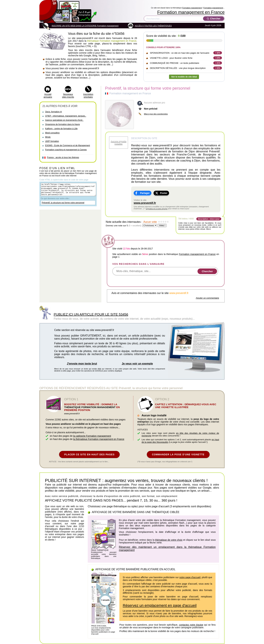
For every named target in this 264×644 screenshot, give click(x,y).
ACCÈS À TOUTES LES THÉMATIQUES (153, 26)
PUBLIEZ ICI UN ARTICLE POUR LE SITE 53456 (91, 314)
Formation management (192, 8)
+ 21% (218, 63)
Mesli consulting (52, 133)
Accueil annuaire (48, 96)
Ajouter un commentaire (207, 298)
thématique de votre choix (169, 540)
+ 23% (218, 58)
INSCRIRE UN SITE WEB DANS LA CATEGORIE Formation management (85, 26)
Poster (164, 193)
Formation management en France (191, 12)
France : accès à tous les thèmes (63, 157)
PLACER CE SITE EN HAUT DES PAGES (89, 454)
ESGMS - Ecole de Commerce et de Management (68, 145)
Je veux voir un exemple (137, 364)
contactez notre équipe (191, 625)
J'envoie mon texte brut (82, 364)
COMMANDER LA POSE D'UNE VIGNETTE (178, 454)
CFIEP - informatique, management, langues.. (66, 116)
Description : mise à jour (209, 219)
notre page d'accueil (190, 577)
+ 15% (218, 68)
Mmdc (48, 137)
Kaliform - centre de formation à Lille (61, 129)
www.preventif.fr (145, 203)
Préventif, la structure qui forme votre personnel (63, 206)
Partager (145, 193)
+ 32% (218, 53)
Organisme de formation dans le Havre (62, 124)
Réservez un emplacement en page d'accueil (160, 605)
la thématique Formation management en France (99, 439)
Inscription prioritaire (88, 96)
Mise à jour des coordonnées (156, 114)
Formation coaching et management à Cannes (66, 150)
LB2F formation (52, 141)
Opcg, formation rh (53, 112)
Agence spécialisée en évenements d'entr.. (64, 120)
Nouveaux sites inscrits (68, 96)
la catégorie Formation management (92, 436)
